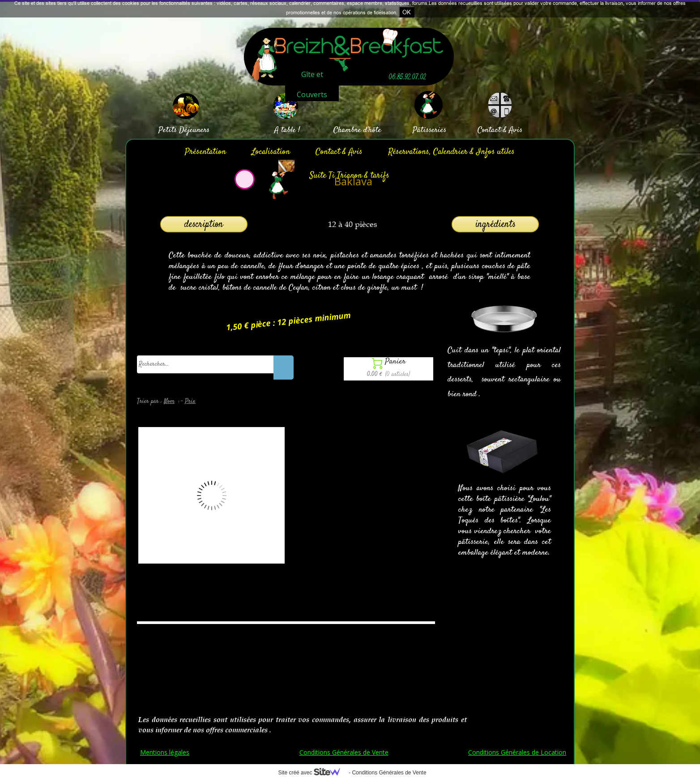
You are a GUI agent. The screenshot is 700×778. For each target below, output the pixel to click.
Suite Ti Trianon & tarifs (350, 176)
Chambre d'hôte (357, 130)
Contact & (492, 130)
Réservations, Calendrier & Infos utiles (451, 152)
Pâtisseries (429, 130)
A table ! (287, 130)
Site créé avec (312, 773)
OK (407, 12)
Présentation (205, 152)
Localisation (271, 152)
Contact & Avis (339, 152)
